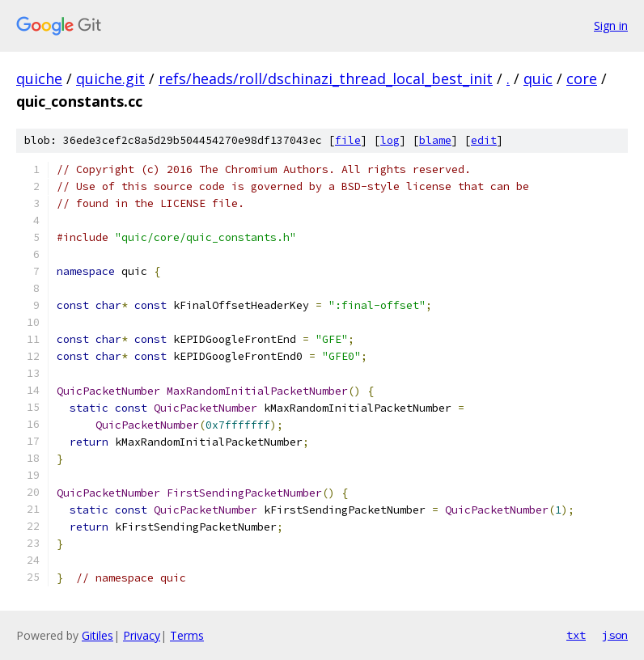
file (348, 140)
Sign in (611, 25)
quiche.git (110, 78)
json (615, 635)
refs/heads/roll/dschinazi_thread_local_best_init (326, 78)
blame (435, 140)
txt (576, 635)
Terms (187, 635)
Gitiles (97, 635)
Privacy (142, 635)
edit (484, 140)
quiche (39, 78)
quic (538, 78)
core (582, 78)
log (390, 140)
